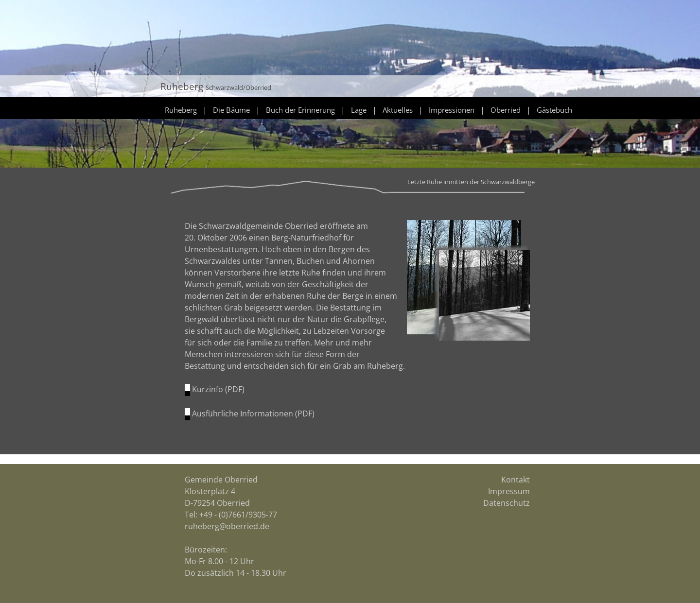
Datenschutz (507, 503)
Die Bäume (231, 110)
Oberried (506, 110)
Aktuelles (398, 110)
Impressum (509, 491)
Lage (359, 110)
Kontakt (516, 480)
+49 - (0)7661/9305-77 (238, 515)
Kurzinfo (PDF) (218, 389)
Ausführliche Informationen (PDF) (253, 413)
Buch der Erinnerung (300, 110)
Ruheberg (181, 110)
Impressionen (452, 110)
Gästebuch (554, 110)
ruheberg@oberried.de (227, 526)
